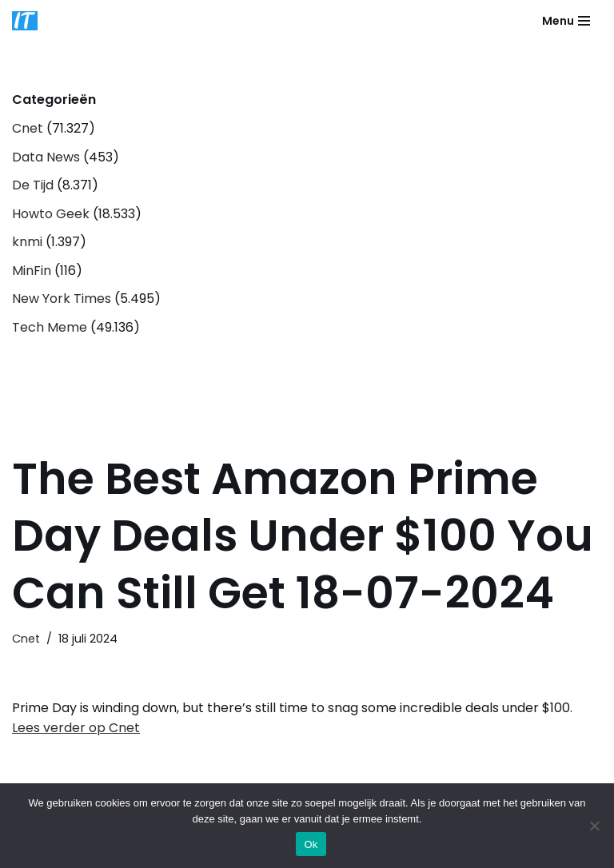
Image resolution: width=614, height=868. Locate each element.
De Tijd (33, 185)
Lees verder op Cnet (76, 728)
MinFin (32, 271)
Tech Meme (50, 327)
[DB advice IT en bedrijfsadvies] (25, 21)
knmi (27, 242)
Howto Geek (51, 214)
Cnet (28, 128)
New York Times (62, 299)
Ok (311, 844)
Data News (46, 157)
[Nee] (594, 826)
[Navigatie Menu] (566, 21)
